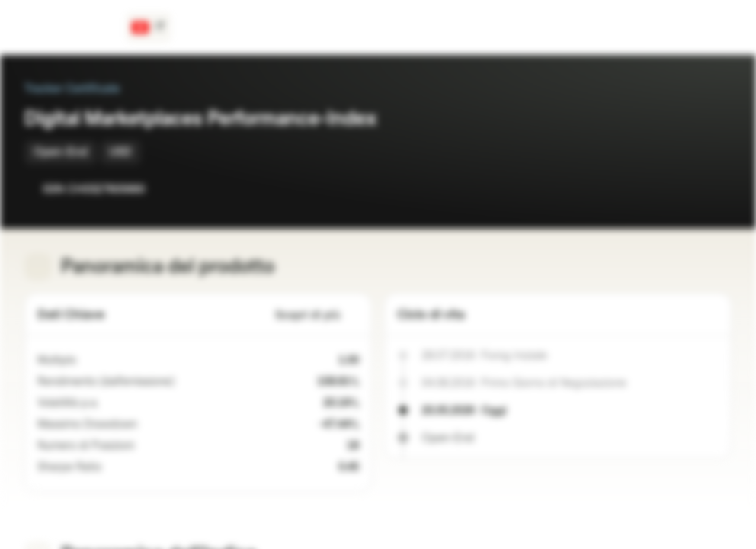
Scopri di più (317, 315)
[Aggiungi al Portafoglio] (716, 189)
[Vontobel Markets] (66, 27)
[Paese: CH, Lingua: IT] (149, 27)
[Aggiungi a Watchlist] (686, 189)
